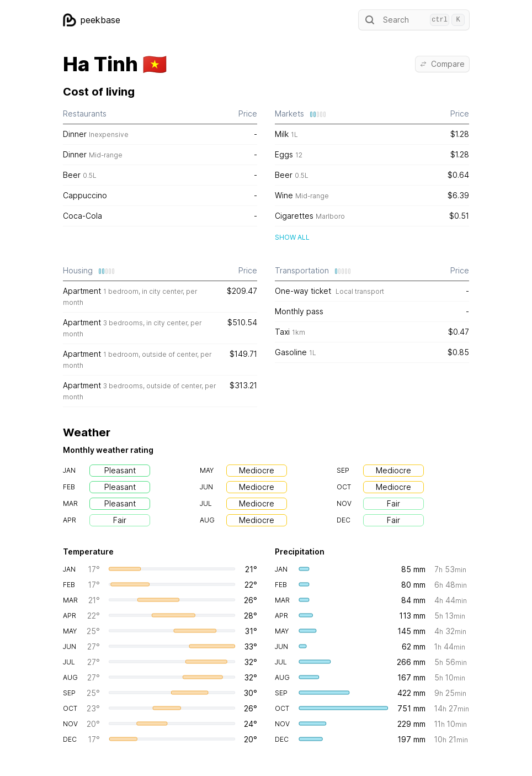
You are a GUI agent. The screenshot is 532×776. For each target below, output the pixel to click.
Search (414, 20)
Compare (442, 64)
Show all (292, 237)
